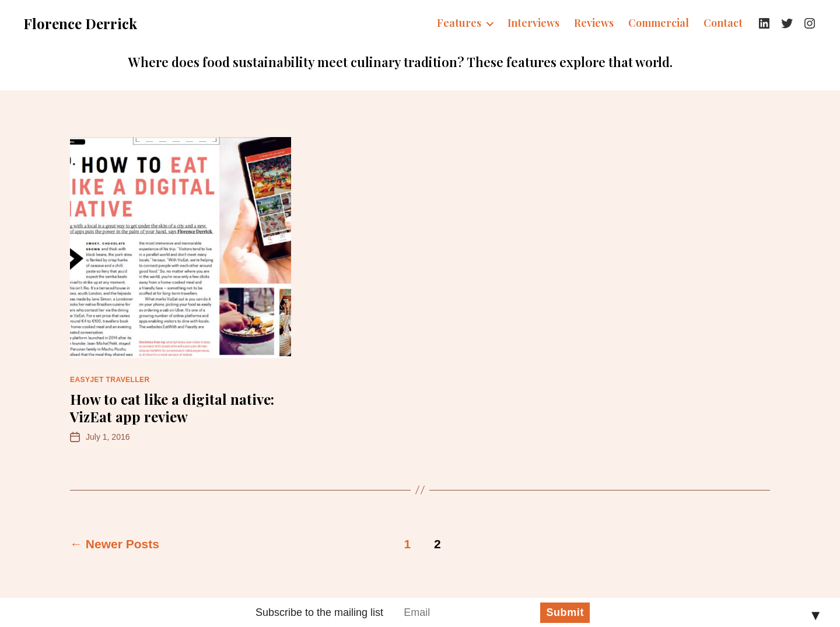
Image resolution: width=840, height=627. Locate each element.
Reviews (594, 23)
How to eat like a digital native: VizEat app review (172, 408)
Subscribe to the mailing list (319, 612)
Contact (723, 23)
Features (459, 23)
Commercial (659, 23)
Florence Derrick (80, 23)
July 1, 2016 (108, 437)
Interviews (533, 23)
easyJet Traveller (110, 380)
